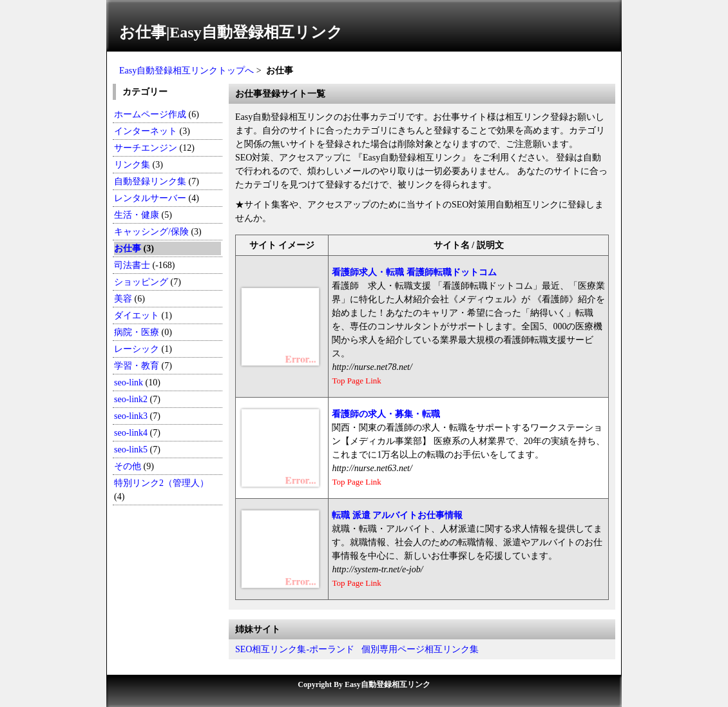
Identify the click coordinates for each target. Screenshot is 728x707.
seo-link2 (131, 399)
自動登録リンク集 (150, 181)
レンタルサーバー (150, 198)
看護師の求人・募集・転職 (386, 414)
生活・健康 (137, 215)
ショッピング (141, 282)
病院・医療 (137, 332)
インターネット (146, 131)
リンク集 (132, 165)
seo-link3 (131, 416)
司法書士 (132, 265)
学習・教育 (137, 366)
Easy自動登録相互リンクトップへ (187, 71)
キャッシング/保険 (151, 232)
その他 (128, 466)
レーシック (137, 349)
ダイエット (137, 315)
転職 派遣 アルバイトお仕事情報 (397, 515)
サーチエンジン (146, 148)
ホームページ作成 (150, 114)
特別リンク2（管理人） (161, 483)
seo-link (129, 383)
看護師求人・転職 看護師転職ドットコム (414, 272)
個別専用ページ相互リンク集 (420, 649)
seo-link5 (131, 450)
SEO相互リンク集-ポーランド (295, 649)
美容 (123, 299)
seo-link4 (131, 433)
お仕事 (128, 248)
